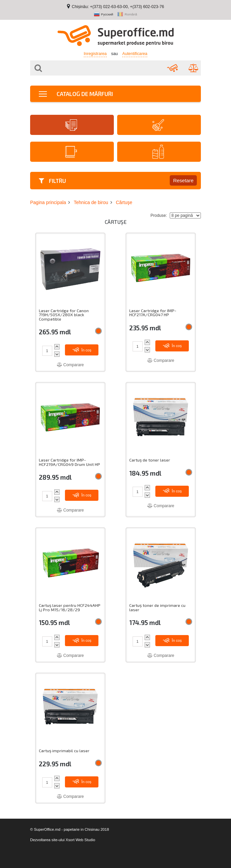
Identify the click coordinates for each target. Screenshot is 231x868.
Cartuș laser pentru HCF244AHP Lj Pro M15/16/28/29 (70, 607)
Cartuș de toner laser (150, 460)
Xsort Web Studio (80, 840)
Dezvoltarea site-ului (47, 840)
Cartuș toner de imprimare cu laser (157, 607)
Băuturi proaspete (158, 152)
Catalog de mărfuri (76, 94)
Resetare (183, 180)
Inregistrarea (95, 54)
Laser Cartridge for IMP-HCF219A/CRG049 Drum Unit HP (69, 462)
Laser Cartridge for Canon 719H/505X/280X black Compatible (64, 315)
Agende (71, 152)
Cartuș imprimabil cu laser (64, 751)
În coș (82, 350)
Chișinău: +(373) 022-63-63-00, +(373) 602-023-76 (118, 7)
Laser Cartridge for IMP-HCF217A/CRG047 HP (153, 313)
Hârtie (71, 125)
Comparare (70, 365)
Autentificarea (135, 54)
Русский (104, 15)
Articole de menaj (158, 125)
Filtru (52, 181)
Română (127, 15)
